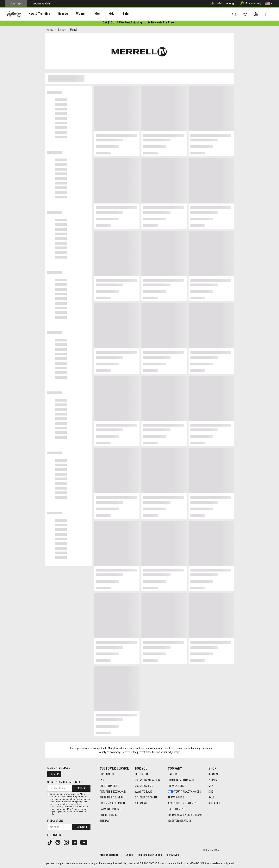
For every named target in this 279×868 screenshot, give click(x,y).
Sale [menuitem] (112, 14)
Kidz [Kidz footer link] (211, 792)
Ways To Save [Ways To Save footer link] (143, 792)
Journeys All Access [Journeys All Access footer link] (148, 780)
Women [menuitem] (73, 14)
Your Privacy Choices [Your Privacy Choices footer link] (184, 792)
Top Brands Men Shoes (149, 855)
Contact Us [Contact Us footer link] (107, 774)
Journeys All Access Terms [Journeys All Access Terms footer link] (185, 815)
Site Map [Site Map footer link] (105, 821)
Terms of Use (74, 804)
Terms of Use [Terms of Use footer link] (176, 797)
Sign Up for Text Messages (65, 782)
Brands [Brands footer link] (213, 774)
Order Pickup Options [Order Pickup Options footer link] (113, 803)
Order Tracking (221, 3)
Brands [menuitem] (57, 14)
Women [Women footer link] (213, 780)
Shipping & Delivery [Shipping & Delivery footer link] (112, 797)
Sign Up (54, 774)
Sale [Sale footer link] (211, 797)
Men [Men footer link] (211, 786)
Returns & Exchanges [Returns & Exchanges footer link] (113, 792)
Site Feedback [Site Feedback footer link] (108, 815)
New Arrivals (173, 855)
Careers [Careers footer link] (173, 774)
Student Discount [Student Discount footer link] (146, 797)
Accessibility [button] (250, 3)
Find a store (55, 821)
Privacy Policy (56, 807)
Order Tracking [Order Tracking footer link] (109, 786)
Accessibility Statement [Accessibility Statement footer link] (183, 803)
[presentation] (36, 14)
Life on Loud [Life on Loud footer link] (142, 774)
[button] (269, 3)
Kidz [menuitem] (100, 14)
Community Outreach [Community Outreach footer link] (181, 780)
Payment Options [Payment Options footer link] (110, 809)
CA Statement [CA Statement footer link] (176, 809)
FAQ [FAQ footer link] (102, 780)
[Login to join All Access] (122, 23)
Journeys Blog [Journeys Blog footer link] (144, 786)
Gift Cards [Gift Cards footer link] (142, 803)
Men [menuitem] (87, 14)
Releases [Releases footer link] (214, 803)
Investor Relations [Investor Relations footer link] (180, 821)
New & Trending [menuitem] (36, 14)
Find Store (81, 827)
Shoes (129, 855)
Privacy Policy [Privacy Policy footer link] (177, 786)
